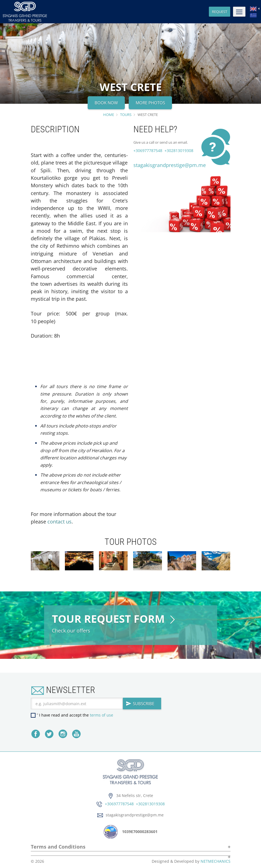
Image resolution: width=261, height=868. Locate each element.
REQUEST (220, 12)
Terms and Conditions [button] (58, 847)
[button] (131, 855)
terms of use (102, 715)
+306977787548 (148, 150)
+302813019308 (178, 150)
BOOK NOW (106, 103)
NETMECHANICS (216, 861)
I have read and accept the (76, 715)
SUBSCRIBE (140, 703)
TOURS (126, 115)
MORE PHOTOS (150, 103)
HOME (109, 115)
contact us (59, 522)
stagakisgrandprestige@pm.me (170, 165)
